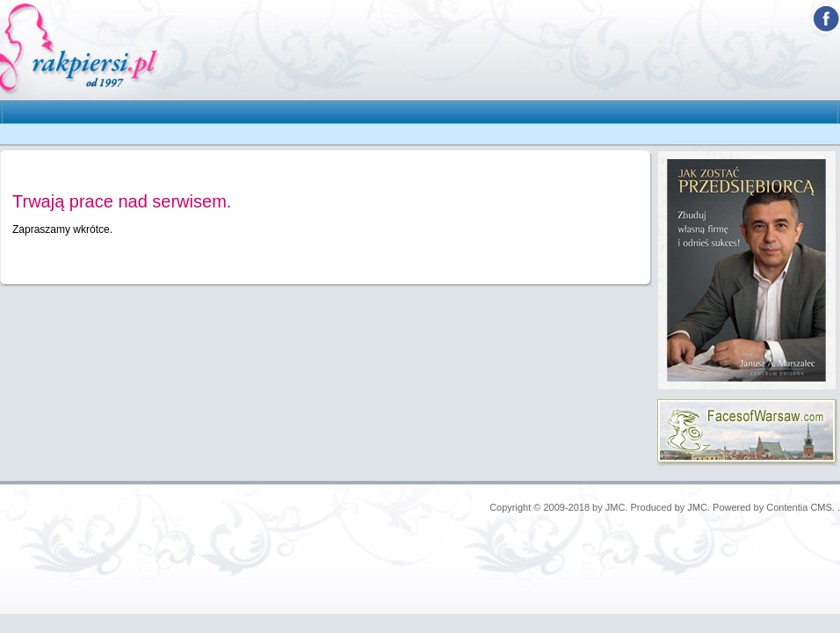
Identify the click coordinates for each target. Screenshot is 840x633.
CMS (821, 507)
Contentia (787, 507)
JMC (616, 507)
